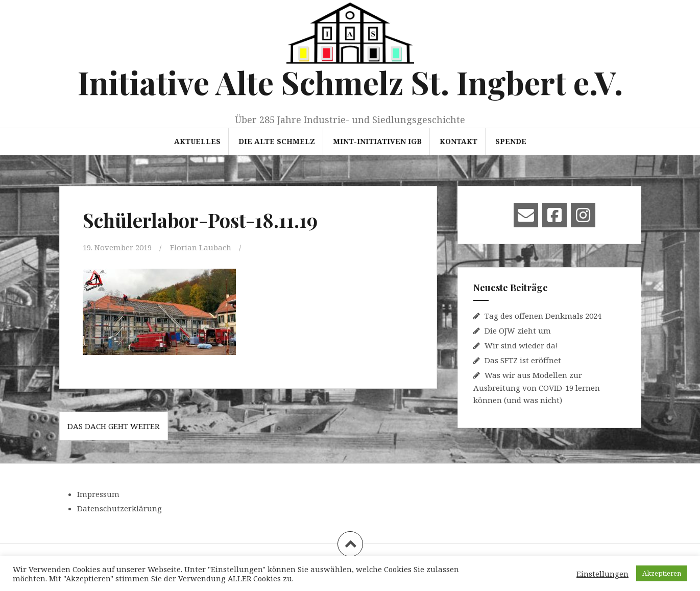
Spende (511, 141)
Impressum (98, 494)
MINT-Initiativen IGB (377, 141)
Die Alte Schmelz (277, 141)
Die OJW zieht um (518, 330)
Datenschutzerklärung (119, 508)
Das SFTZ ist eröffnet (523, 360)
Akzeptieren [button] (662, 573)
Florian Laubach (201, 247)
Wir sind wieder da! (521, 345)
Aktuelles (197, 141)
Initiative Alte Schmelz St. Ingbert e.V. (350, 82)
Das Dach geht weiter (114, 426)
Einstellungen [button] (602, 574)
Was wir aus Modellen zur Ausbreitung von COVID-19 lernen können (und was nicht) (537, 387)
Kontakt (458, 141)
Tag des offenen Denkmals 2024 (543, 316)
